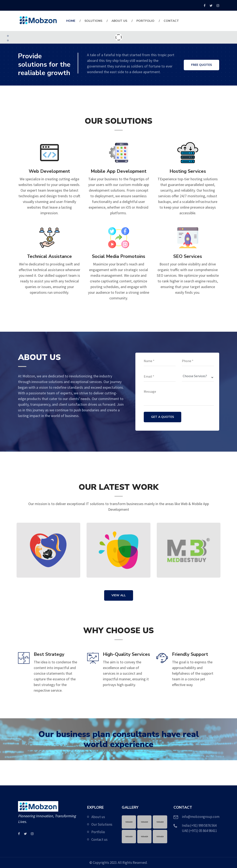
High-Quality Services (126, 654)
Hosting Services (188, 171)
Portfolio (145, 21)
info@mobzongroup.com (201, 817)
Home (71, 21)
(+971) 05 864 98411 (203, 831)
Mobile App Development (119, 171)
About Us (119, 21)
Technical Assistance (49, 256)
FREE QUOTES (201, 66)
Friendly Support (190, 654)
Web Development (49, 171)
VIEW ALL (119, 595)
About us (98, 817)
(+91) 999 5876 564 (203, 825)
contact (171, 21)
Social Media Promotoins (119, 256)
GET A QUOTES (163, 417)
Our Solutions (102, 824)
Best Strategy (49, 654)
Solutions (93, 21)
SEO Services (188, 256)
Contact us (99, 839)
